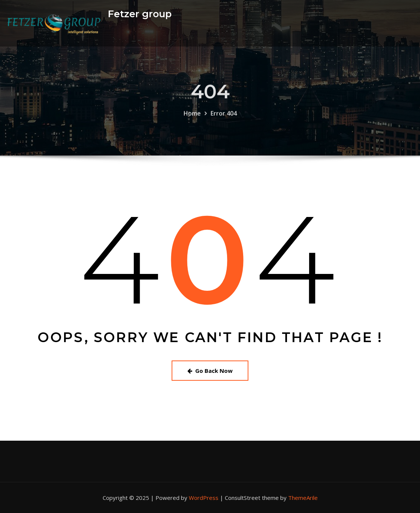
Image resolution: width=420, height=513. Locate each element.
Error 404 (224, 117)
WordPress (204, 498)
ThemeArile (303, 498)
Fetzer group (140, 14)
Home (192, 117)
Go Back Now (210, 371)
